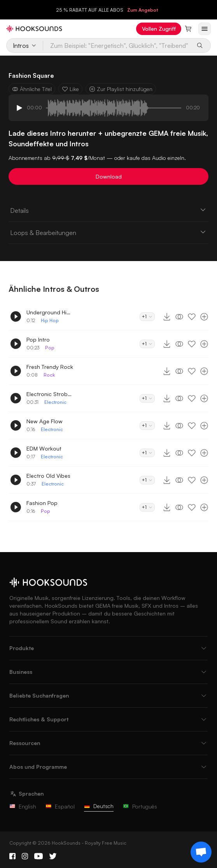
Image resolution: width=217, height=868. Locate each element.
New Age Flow (45, 421)
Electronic (55, 402)
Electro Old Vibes (48, 476)
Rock (49, 375)
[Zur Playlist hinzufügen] (204, 317)
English (23, 806)
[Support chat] (201, 852)
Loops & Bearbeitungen (108, 232)
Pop (50, 348)
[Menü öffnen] (205, 29)
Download (109, 176)
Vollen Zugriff (159, 29)
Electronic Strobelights (50, 394)
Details (108, 210)
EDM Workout (44, 448)
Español (60, 806)
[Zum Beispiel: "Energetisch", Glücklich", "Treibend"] (117, 46)
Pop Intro (38, 339)
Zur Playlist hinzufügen (121, 89)
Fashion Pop (42, 503)
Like (70, 89)
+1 (147, 317)
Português (140, 806)
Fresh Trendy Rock (50, 367)
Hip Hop (50, 320)
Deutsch (99, 806)
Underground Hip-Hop (50, 312)
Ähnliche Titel (32, 89)
